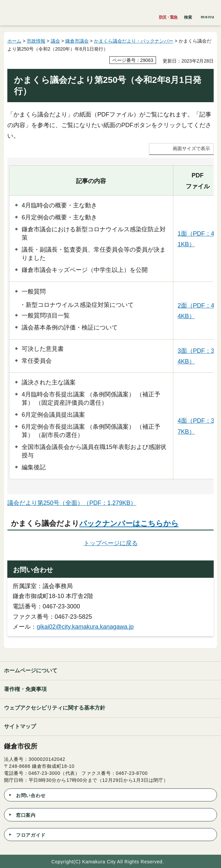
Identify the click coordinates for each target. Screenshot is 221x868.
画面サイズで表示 (191, 149)
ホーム (14, 41)
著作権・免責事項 (25, 689)
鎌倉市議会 (77, 41)
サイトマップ (20, 726)
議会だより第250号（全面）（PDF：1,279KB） (72, 503)
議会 (55, 41)
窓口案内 (26, 815)
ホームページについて (31, 670)
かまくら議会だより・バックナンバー (134, 41)
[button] (188, 16)
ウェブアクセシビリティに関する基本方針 (55, 708)
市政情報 (36, 41)
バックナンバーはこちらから (129, 523)
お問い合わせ (31, 795)
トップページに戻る (111, 543)
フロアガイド (31, 835)
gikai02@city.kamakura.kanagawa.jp (85, 627)
